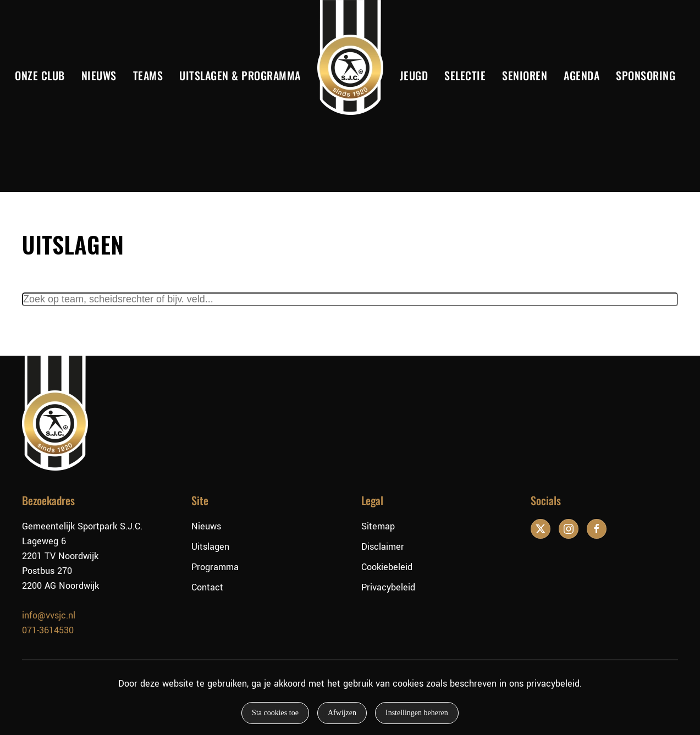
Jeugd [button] (414, 75)
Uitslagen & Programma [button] (240, 75)
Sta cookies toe (275, 713)
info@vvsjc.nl (49, 615)
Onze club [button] (40, 75)
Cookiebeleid (387, 567)
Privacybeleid (388, 587)
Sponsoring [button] (646, 75)
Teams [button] (148, 75)
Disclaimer (383, 547)
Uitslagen (210, 547)
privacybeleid (553, 684)
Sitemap (378, 526)
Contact (207, 587)
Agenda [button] (582, 75)
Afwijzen (342, 713)
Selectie (465, 75)
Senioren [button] (525, 75)
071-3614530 (48, 630)
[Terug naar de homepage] (350, 57)
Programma (215, 567)
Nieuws (99, 75)
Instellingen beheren (417, 713)
